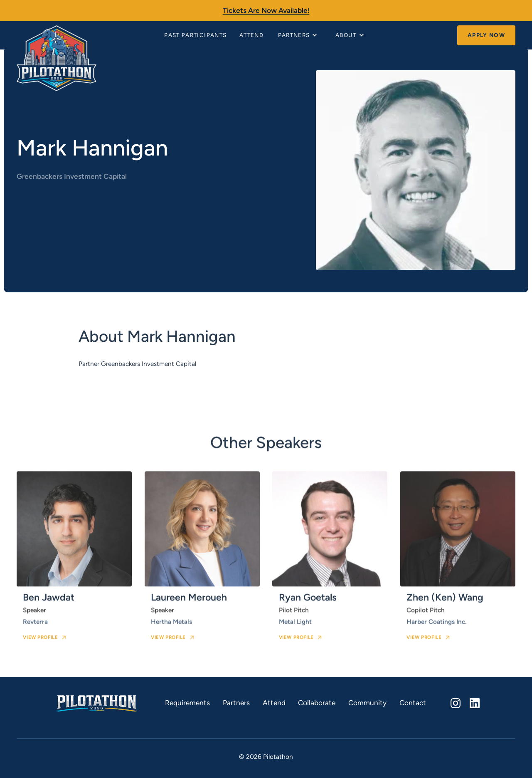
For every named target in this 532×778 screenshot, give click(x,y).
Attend (251, 35)
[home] (57, 36)
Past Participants (195, 35)
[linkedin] (474, 703)
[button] (299, 36)
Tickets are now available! (266, 10)
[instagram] (455, 703)
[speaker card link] (74, 563)
